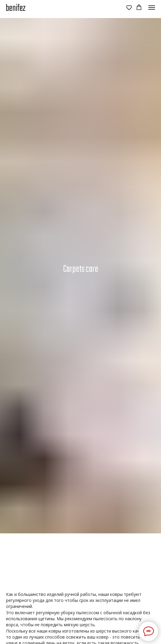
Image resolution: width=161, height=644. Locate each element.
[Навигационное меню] (152, 8)
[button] (129, 7)
